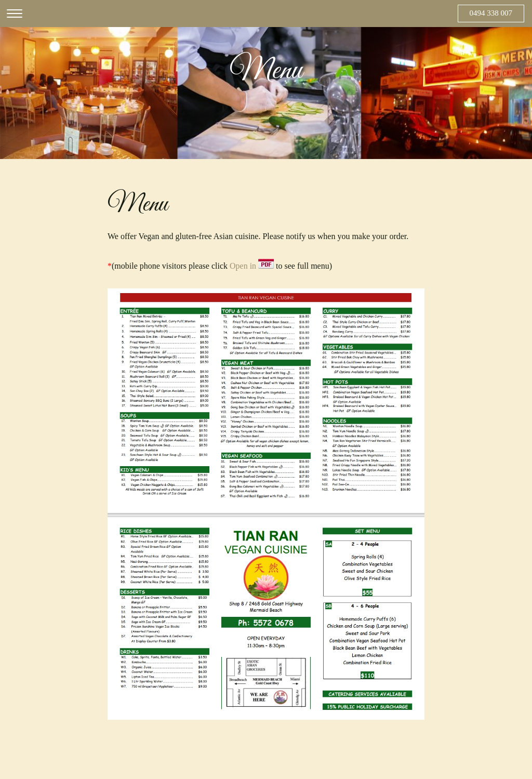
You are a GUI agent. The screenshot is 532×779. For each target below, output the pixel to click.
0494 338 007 (491, 13)
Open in (252, 266)
